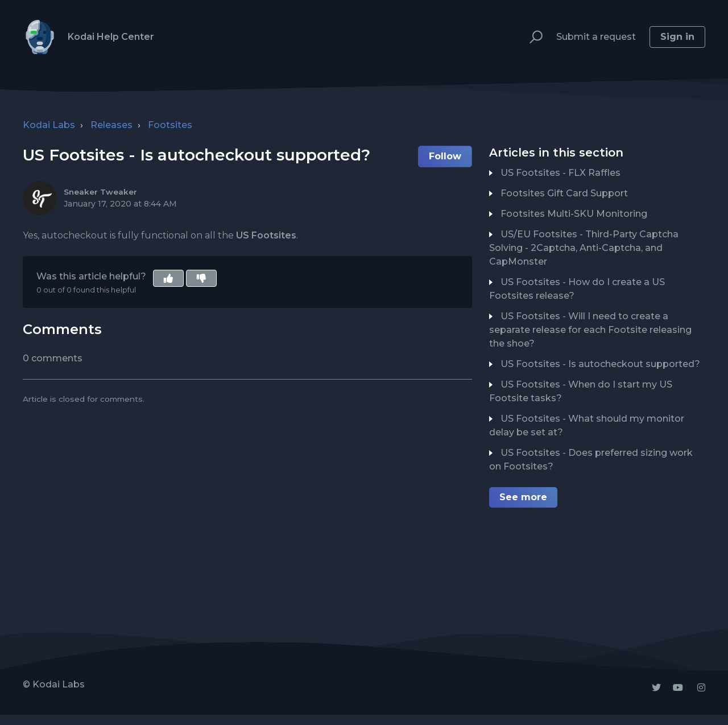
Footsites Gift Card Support (564, 193)
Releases (111, 125)
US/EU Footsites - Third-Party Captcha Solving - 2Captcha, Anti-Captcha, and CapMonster (584, 248)
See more (523, 497)
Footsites (170, 125)
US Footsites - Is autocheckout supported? (600, 364)
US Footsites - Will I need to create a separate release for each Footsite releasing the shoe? (590, 330)
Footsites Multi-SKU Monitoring (574, 214)
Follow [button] (445, 156)
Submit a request (596, 37)
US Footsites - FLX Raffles (561, 173)
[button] (531, 37)
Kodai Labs (49, 125)
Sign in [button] (677, 37)
